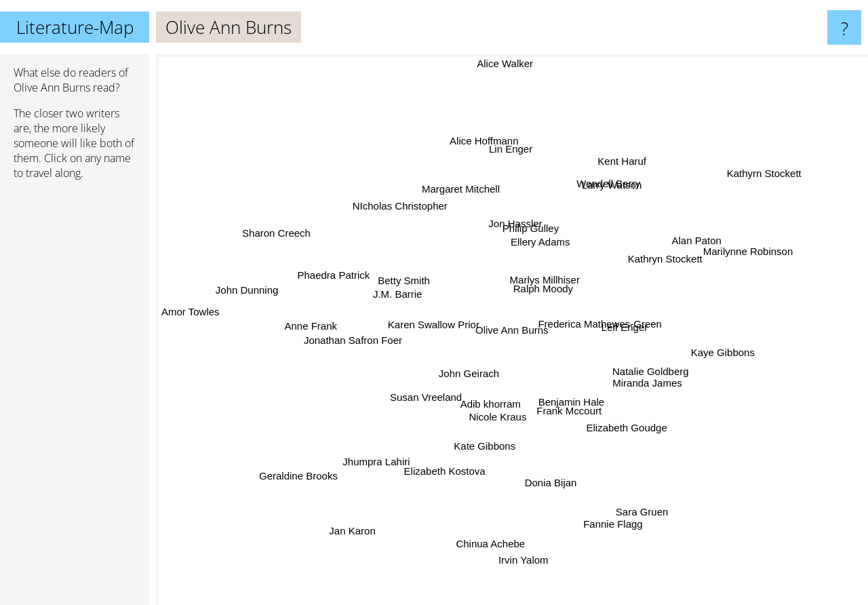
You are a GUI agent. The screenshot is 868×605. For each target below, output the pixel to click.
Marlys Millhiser (542, 278)
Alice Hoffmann (485, 151)
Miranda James (637, 381)
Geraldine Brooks (314, 464)
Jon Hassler (510, 220)
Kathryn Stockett (660, 261)
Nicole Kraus (503, 415)
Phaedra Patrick (342, 278)
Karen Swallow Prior (440, 325)
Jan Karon (346, 527)
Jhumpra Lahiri (386, 454)
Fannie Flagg (612, 529)
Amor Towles (200, 312)
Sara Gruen (627, 508)
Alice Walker (502, 63)
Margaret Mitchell (467, 204)
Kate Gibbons (487, 441)
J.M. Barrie (398, 293)
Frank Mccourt (569, 405)
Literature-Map (75, 27)
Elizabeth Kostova (448, 455)
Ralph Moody (538, 292)
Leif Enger (644, 347)
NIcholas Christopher (406, 214)
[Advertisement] (75, 398)
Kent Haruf (625, 147)
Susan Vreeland (431, 395)
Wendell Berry (597, 199)
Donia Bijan (548, 473)
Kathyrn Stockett (755, 177)
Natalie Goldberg (673, 365)
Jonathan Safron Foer (366, 330)
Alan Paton (674, 238)
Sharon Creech (293, 242)
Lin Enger (502, 161)
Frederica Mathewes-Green (592, 324)
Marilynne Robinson (729, 259)
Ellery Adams (534, 249)
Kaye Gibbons (709, 352)
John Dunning (262, 290)
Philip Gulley (527, 231)
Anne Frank (319, 325)
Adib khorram (493, 396)
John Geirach (472, 369)
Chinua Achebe (489, 540)
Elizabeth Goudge (618, 417)
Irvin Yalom (524, 544)
